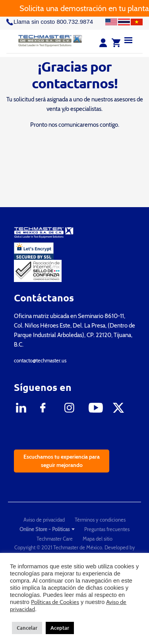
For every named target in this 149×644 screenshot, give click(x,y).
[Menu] (128, 40)
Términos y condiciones (100, 520)
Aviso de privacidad (44, 520)
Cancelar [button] (27, 628)
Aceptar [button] (60, 628)
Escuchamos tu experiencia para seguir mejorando (62, 461)
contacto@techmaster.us (40, 360)
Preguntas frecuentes (107, 529)
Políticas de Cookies (55, 602)
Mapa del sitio (98, 539)
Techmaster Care (55, 539)
